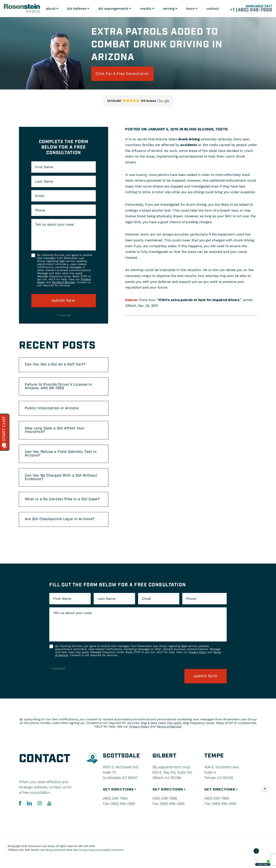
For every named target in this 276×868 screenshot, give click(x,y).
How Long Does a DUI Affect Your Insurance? (58, 434)
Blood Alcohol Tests (206, 130)
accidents (188, 146)
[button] (138, 102)
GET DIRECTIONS (120, 800)
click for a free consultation (126, 74)
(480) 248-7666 (115, 809)
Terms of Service (63, 283)
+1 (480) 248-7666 (249, 10)
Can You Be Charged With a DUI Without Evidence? (56, 484)
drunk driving (189, 140)
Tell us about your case (54, 225)
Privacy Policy (197, 664)
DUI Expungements (113, 9)
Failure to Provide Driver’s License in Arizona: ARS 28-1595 (61, 389)
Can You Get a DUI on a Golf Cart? (58, 366)
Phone (40, 211)
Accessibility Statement (112, 861)
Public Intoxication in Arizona (54, 412)
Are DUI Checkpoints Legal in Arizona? (63, 531)
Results (145, 9)
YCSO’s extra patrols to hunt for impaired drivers (199, 301)
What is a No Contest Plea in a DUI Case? (59, 508)
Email (40, 197)
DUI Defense (77, 9)
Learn (190, 9)
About (51, 9)
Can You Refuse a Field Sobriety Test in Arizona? (63, 459)
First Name (44, 168)
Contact (213, 9)
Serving (168, 9)
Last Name (44, 182)
